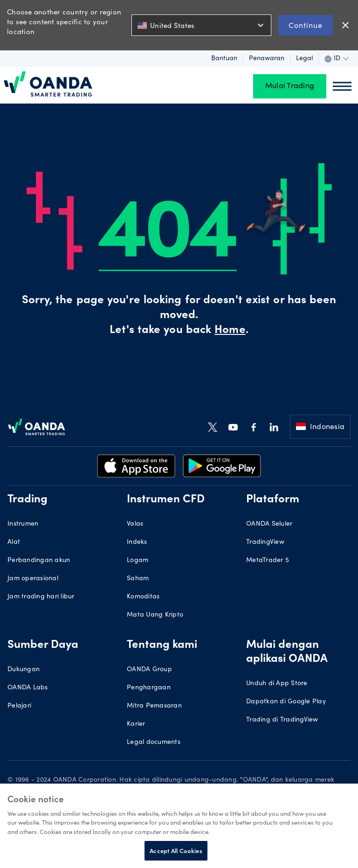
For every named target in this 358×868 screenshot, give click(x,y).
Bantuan (224, 59)
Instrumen (23, 524)
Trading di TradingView (282, 720)
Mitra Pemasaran (154, 706)
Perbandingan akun (39, 561)
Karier (136, 724)
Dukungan (24, 670)
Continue (306, 25)
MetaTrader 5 (268, 561)
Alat (14, 542)
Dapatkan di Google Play (286, 702)
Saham (138, 579)
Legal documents (154, 743)
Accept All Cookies (176, 851)
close (345, 25)
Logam (138, 561)
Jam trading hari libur (41, 597)
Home (230, 331)
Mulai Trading (290, 86)
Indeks (137, 542)
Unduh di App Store (277, 684)
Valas (135, 524)
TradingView (265, 542)
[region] (179, 826)
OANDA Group (149, 670)
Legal (304, 59)
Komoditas (143, 597)
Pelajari (19, 706)
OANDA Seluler (269, 524)
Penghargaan (149, 688)
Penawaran (267, 59)
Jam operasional (33, 579)
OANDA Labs (28, 688)
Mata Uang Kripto (155, 615)
